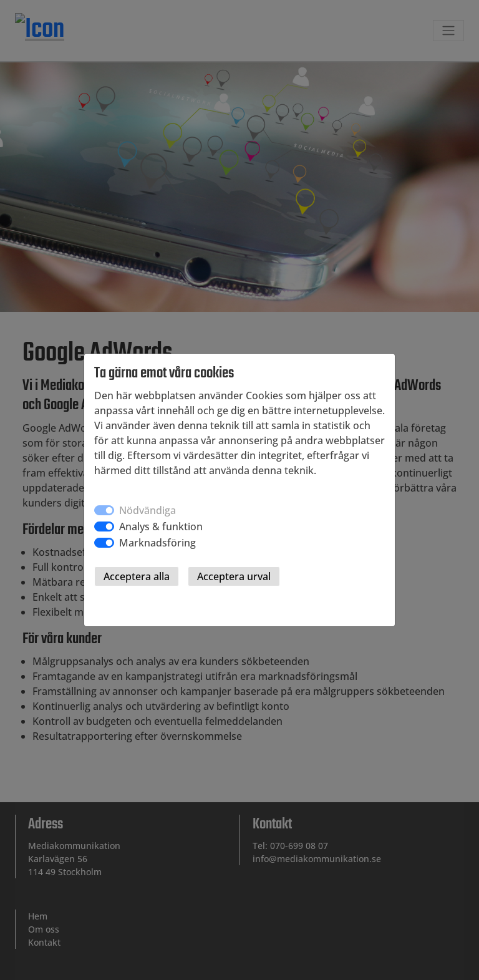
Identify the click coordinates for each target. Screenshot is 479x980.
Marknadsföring (157, 543)
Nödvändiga (148, 510)
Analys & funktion (161, 526)
